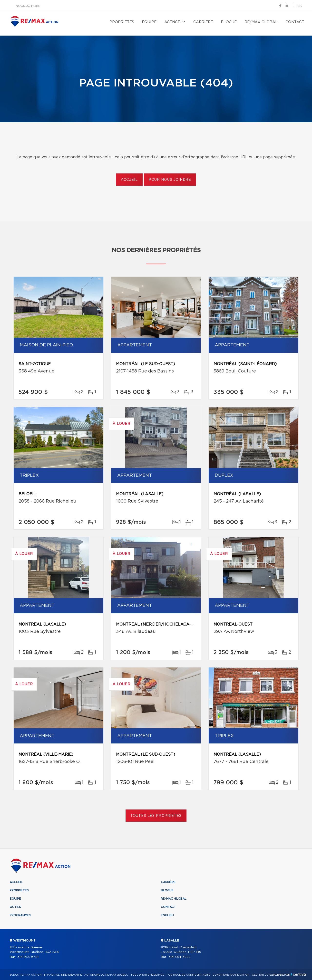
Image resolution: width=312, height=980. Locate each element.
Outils (15, 907)
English (167, 915)
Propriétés (122, 22)
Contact (295, 22)
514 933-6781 (28, 957)
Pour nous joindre (170, 180)
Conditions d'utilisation (231, 975)
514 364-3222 (179, 957)
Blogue (229, 22)
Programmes (20, 915)
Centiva (298, 974)
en (300, 6)
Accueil (129, 180)
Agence (172, 22)
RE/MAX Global (261, 22)
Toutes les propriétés (156, 816)
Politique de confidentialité (188, 975)
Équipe (149, 22)
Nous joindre (28, 6)
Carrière (203, 22)
